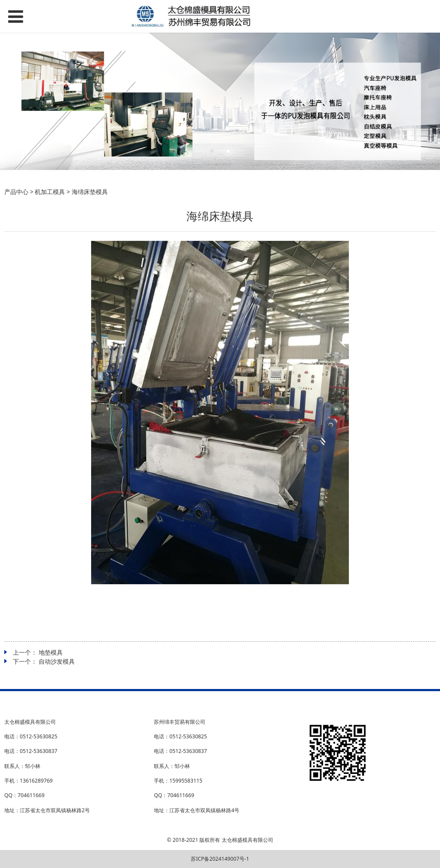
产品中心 (16, 192)
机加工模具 (50, 192)
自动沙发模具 (57, 661)
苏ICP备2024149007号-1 (220, 859)
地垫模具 (51, 652)
